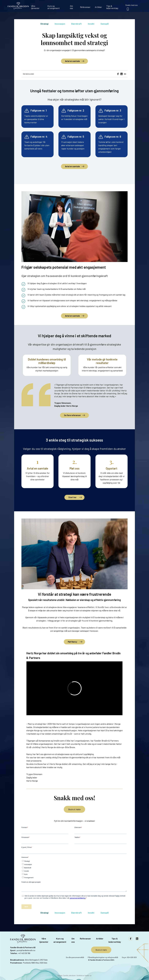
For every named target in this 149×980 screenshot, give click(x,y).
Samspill (105, 24)
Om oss (71, 7)
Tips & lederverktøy (112, 7)
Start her (72, 497)
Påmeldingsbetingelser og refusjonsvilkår (103, 957)
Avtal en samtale (72, 61)
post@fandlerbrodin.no (26, 950)
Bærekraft (77, 24)
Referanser (85, 7)
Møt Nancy (72, 642)
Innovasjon (60, 24)
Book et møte (74, 809)
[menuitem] (37, 6)
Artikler (98, 7)
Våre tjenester (35, 7)
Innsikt (91, 24)
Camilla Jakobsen (69, 976)
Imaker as (88, 976)
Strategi (44, 24)
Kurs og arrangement (54, 7)
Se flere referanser (72, 415)
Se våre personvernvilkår (75, 957)
